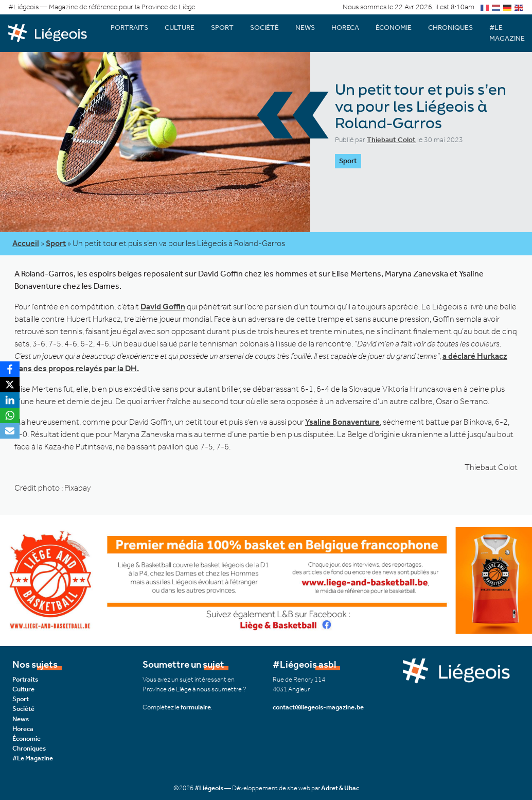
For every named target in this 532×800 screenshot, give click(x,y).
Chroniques (450, 28)
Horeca (345, 28)
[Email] (10, 431)
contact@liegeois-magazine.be (318, 707)
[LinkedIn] (10, 400)
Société (264, 28)
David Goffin (163, 307)
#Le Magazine (33, 758)
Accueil (26, 243)
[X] (10, 385)
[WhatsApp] (10, 415)
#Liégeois (209, 788)
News (305, 28)
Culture (180, 28)
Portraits (129, 28)
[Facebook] (10, 369)
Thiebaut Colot (391, 140)
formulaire (196, 707)
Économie (394, 28)
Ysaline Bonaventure (342, 422)
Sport (222, 28)
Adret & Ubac (340, 788)
